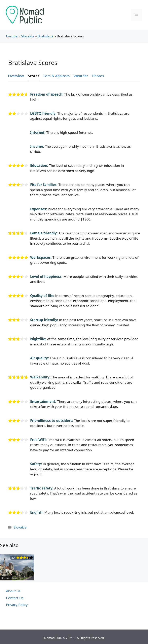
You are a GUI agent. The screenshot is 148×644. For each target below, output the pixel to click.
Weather (81, 76)
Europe (12, 36)
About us (13, 591)
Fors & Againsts (56, 76)
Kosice (6, 578)
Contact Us (15, 598)
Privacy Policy (17, 605)
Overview (16, 76)
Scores (34, 76)
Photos (98, 76)
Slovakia (27, 36)
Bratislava (45, 36)
